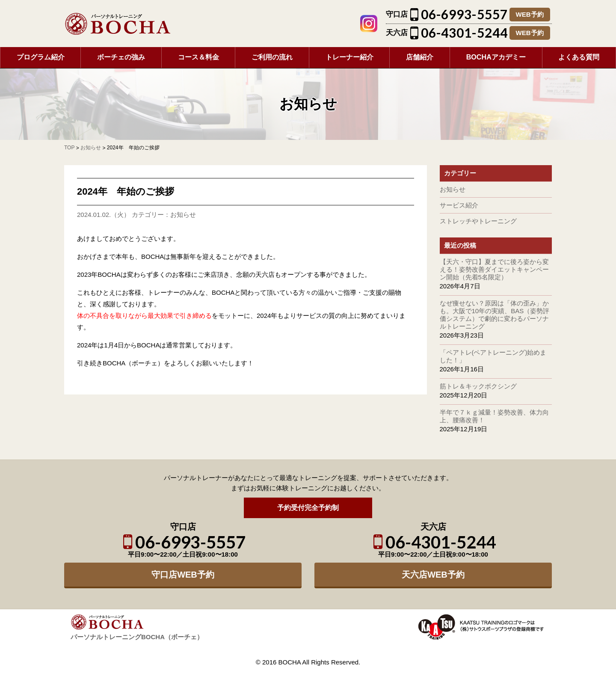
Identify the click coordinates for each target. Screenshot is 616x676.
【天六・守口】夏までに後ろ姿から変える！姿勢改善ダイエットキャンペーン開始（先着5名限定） (494, 269)
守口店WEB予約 (183, 575)
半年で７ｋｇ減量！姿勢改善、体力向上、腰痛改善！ (494, 416)
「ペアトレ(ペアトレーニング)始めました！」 (493, 356)
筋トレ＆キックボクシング (478, 386)
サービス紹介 (459, 205)
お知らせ (183, 215)
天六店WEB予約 (433, 575)
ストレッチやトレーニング (478, 221)
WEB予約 (530, 14)
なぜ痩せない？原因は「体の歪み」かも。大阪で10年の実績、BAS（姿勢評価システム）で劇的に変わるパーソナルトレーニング (495, 315)
